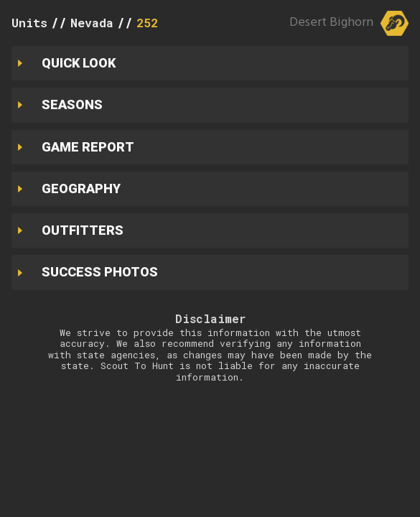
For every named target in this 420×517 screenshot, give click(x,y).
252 (147, 23)
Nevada (92, 23)
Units (29, 23)
